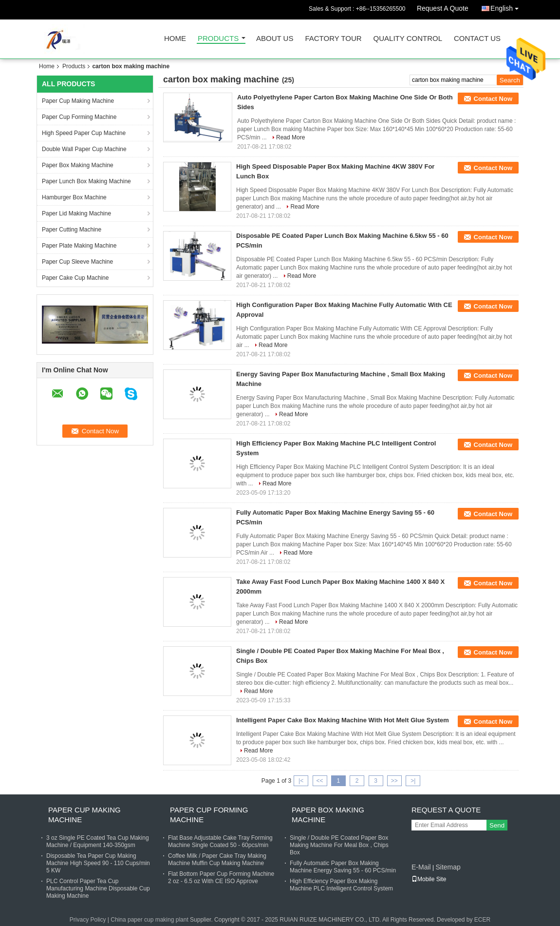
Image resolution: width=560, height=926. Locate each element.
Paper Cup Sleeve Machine (77, 262)
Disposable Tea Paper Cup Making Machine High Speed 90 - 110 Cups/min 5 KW (98, 863)
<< (319, 781)
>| (413, 781)
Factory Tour (333, 39)
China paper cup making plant (149, 920)
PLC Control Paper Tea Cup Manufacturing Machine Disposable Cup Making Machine (98, 888)
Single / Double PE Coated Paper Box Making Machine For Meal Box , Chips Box (339, 845)
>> (394, 781)
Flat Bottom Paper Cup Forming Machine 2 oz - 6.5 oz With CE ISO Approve (221, 878)
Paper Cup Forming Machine (79, 117)
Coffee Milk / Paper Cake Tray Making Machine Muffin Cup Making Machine (217, 859)
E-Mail (421, 867)
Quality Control (408, 39)
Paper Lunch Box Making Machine (86, 181)
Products (218, 39)
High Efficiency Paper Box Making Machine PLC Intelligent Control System (341, 885)
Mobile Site (429, 879)
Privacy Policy (88, 920)
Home (175, 39)
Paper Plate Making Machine (79, 246)
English (507, 7)
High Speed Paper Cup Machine (84, 133)
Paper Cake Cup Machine (75, 278)
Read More (290, 137)
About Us (275, 39)
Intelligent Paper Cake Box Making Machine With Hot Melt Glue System (343, 720)
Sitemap (448, 867)
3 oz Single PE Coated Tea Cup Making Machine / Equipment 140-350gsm (98, 841)
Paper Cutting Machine (72, 230)
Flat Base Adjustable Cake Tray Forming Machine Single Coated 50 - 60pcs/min (220, 841)
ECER (482, 920)
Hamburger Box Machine (74, 197)
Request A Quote (443, 8)
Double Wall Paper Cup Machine (84, 149)
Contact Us (477, 39)
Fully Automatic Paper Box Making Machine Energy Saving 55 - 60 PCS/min (343, 867)
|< (301, 781)
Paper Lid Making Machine (76, 213)
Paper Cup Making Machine (78, 101)
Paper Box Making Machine (78, 165)
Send (497, 825)
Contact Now (493, 99)
